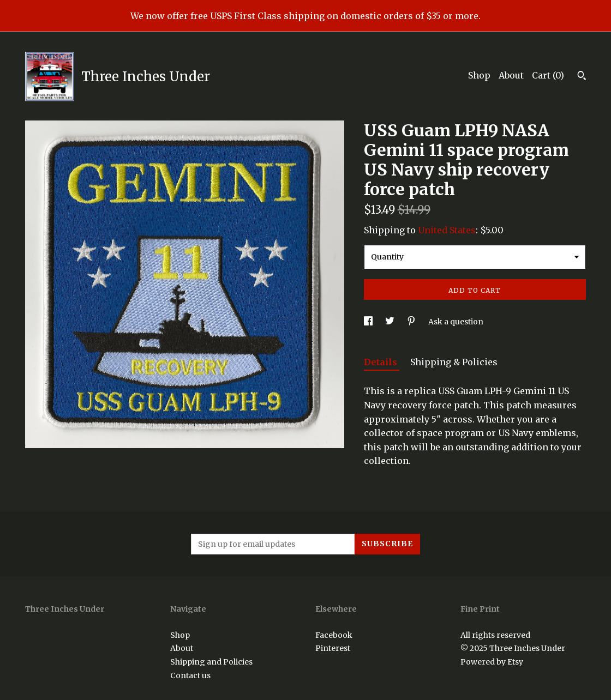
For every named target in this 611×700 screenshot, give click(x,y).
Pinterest (333, 648)
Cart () (548, 75)
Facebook (334, 635)
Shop (479, 75)
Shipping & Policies (454, 362)
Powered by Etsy (492, 662)
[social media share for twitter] (391, 322)
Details (382, 362)
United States (447, 230)
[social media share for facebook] (369, 322)
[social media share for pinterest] (412, 322)
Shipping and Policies (211, 662)
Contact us (190, 675)
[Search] (582, 77)
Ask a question (456, 322)
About (511, 75)
